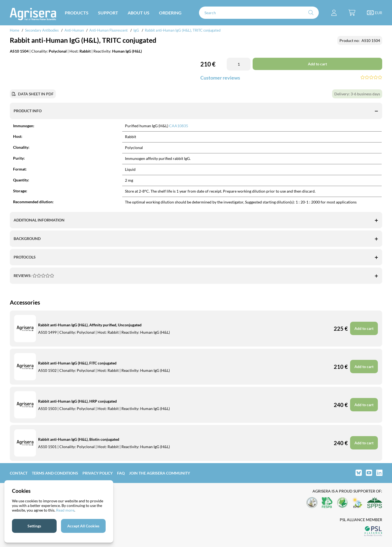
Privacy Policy (98, 473)
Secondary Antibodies (42, 30)
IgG (136, 30)
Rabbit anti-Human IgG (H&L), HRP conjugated (77, 401)
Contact (19, 473)
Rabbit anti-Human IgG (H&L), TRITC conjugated (183, 30)
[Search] (259, 13)
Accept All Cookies (83, 526)
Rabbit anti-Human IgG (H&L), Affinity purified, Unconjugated (90, 325)
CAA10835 (179, 126)
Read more (65, 510)
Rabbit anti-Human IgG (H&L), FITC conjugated (77, 363)
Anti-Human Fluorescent (108, 30)
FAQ (121, 473)
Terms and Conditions (55, 473)
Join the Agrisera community (160, 473)
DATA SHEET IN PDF (36, 94)
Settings (34, 526)
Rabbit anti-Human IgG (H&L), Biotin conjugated (79, 439)
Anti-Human (74, 30)
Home (15, 30)
